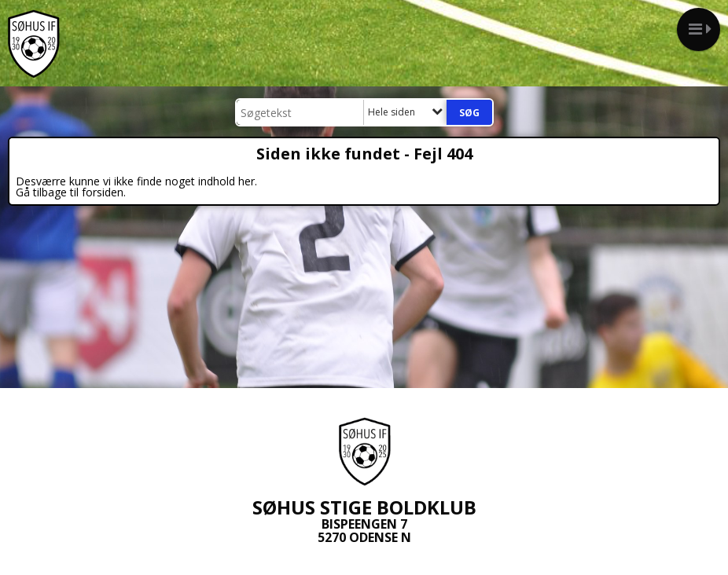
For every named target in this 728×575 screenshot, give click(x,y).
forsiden (103, 192)
